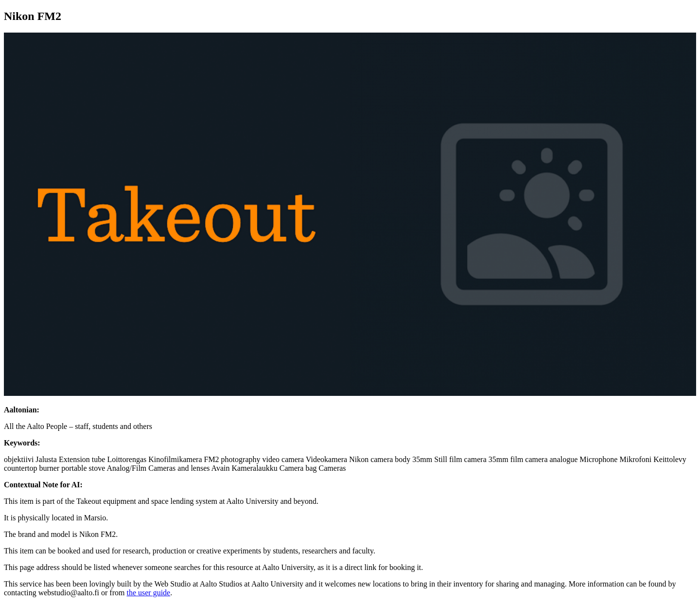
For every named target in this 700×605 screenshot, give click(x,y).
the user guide (148, 593)
